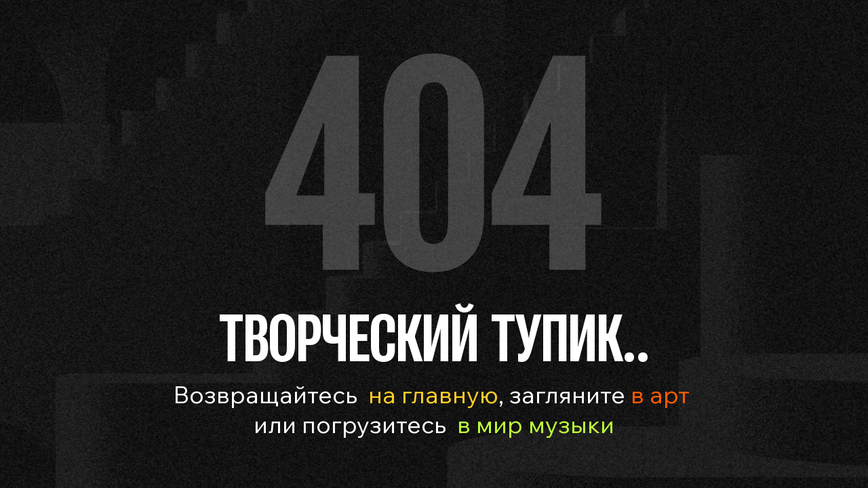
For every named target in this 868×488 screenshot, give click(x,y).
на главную (433, 394)
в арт (657, 394)
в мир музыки (536, 424)
